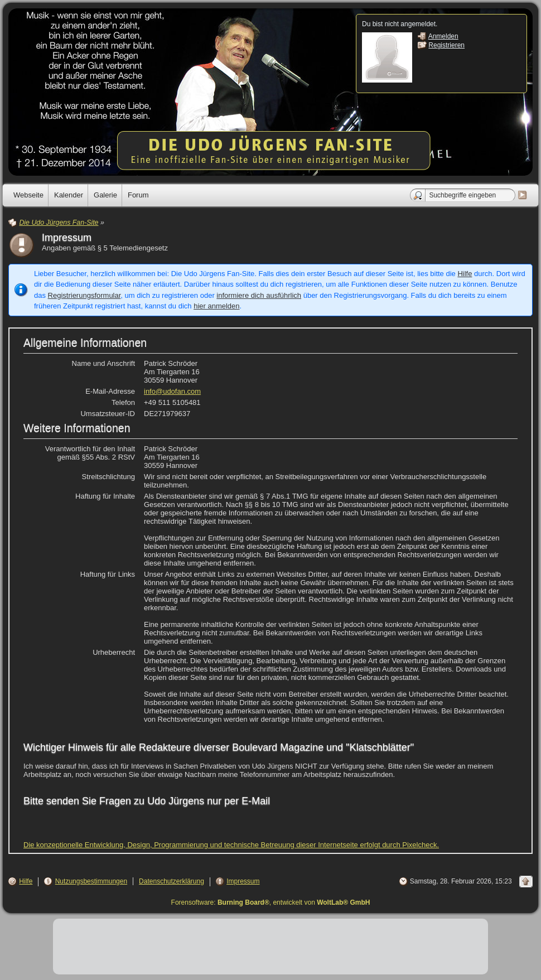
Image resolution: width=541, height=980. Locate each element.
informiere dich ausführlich (259, 295)
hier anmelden (216, 306)
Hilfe (465, 274)
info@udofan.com (172, 391)
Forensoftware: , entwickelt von (271, 902)
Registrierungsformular (84, 295)
